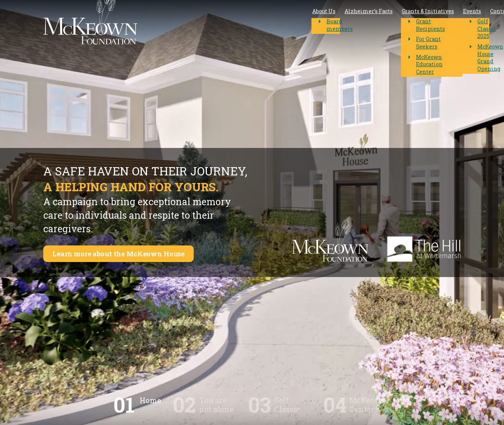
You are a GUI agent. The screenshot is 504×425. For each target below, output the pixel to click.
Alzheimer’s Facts (237, 22)
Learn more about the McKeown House (125, 254)
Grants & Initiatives (297, 22)
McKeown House (428, 22)
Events (341, 22)
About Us (193, 22)
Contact (369, 22)
